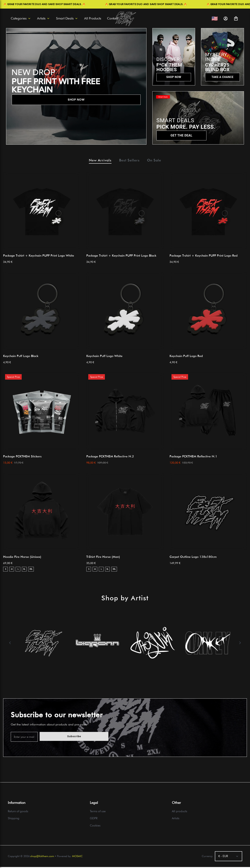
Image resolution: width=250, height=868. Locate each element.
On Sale (158, 161)
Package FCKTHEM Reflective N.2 (110, 457)
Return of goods (18, 812)
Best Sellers (130, 161)
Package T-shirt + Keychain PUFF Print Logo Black (121, 256)
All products (179, 812)
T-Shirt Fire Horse (103, 558)
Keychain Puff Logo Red (186, 357)
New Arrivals (97, 161)
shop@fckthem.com (42, 857)
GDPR (94, 819)
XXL (31, 570)
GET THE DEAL (181, 135)
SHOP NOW (76, 100)
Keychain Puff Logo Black (21, 357)
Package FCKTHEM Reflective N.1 (193, 457)
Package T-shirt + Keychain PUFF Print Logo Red (204, 256)
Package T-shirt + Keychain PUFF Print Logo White (39, 256)
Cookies (95, 826)
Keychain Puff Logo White (104, 357)
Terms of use (98, 812)
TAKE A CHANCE (222, 77)
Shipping (14, 819)
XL (24, 570)
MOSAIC (77, 857)
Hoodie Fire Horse (22, 558)
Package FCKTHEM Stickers (22, 457)
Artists (176, 819)
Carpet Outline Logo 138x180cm (193, 558)
